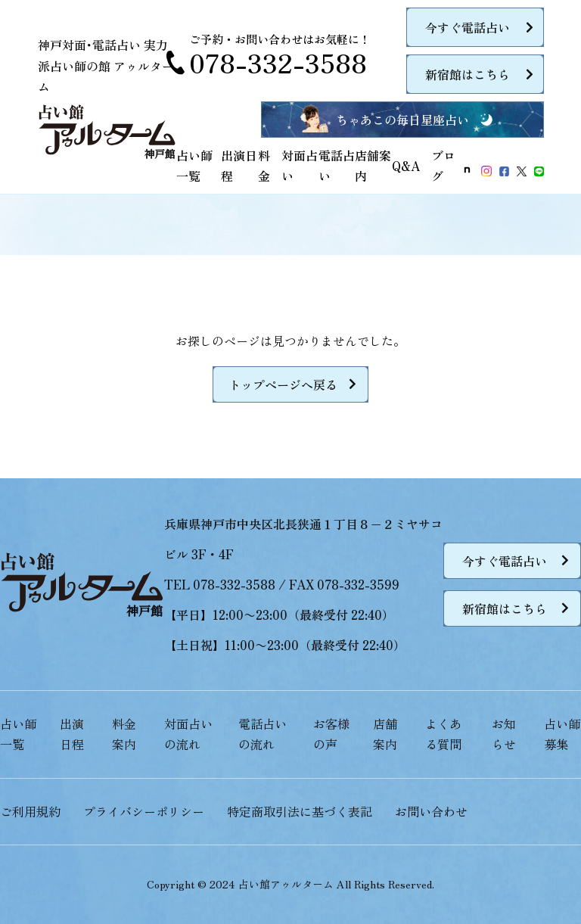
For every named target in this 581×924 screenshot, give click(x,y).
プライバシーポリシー (144, 811)
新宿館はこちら (468, 74)
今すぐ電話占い (468, 27)
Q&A (406, 166)
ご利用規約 (30, 811)
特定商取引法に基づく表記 (300, 811)
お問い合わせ (431, 811)
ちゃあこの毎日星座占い (402, 120)
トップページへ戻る (283, 384)
